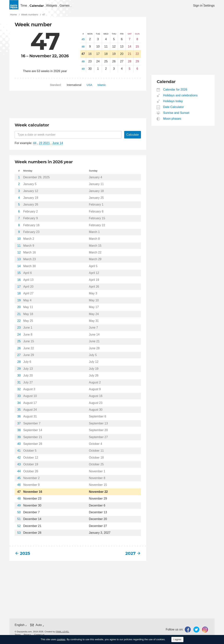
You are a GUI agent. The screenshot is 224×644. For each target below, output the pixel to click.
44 (35, 146)
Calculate (133, 138)
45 (83, 43)
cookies (61, 639)
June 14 (58, 146)
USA (89, 88)
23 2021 (44, 146)
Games (104, 7)
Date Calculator (174, 110)
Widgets (80, 7)
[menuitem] (29, 7)
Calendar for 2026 (175, 93)
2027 (131, 557)
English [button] (20, 628)
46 (83, 50)
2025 (25, 557)
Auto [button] (39, 628)
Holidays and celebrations (180, 99)
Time (29, 7)
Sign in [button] (190, 7)
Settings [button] (208, 7)
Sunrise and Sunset (176, 116)
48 (83, 65)
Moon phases (172, 122)
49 (83, 72)
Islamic (102, 88)
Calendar (53, 7)
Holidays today (173, 105)
